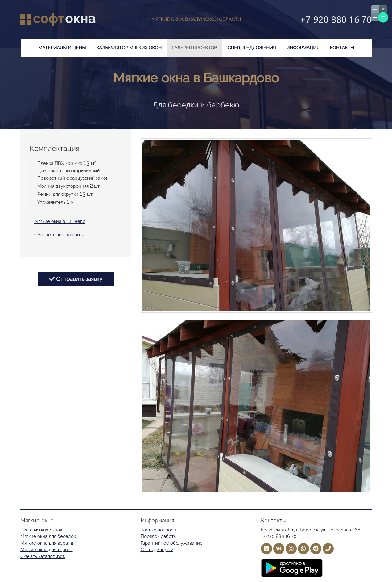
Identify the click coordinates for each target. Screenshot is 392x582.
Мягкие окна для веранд (47, 543)
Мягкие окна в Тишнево (60, 221)
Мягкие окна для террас (47, 550)
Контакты (342, 48)
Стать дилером (157, 550)
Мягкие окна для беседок (48, 536)
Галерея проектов (195, 48)
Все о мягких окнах (41, 530)
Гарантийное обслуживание (172, 543)
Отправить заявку (76, 279)
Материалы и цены (62, 48)
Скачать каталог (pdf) (43, 556)
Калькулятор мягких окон (129, 48)
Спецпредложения (252, 48)
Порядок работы (159, 536)
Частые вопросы (159, 530)
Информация (303, 48)
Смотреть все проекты (59, 235)
